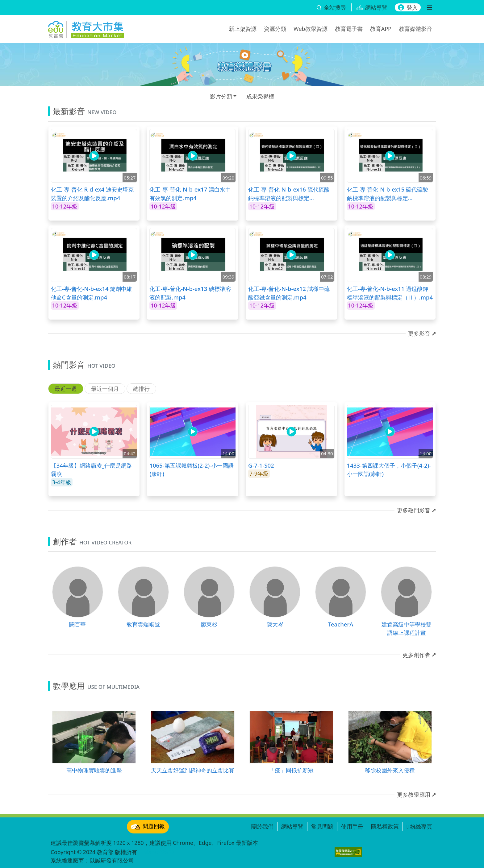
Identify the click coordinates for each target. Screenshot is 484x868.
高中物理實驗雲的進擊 (94, 770)
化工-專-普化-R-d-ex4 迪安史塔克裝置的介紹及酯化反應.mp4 (92, 194)
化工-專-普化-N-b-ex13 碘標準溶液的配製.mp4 (190, 293)
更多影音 (419, 333)
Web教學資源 (311, 29)
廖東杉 (209, 624)
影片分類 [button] (221, 96)
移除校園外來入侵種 (390, 770)
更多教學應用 (414, 795)
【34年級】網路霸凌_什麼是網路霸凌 (92, 470)
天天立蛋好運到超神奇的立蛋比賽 (193, 770)
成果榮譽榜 (260, 96)
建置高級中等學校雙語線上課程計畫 (407, 628)
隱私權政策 (385, 826)
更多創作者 (416, 655)
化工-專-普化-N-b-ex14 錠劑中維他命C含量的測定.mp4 (92, 293)
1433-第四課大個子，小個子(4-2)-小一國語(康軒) (389, 470)
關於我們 (262, 826)
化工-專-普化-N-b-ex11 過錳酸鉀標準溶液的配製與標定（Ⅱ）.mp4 (390, 293)
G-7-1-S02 (261, 465)
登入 (408, 7)
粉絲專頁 (419, 826)
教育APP (381, 29)
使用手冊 (352, 826)
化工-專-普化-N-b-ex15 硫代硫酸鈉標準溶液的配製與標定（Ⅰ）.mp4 (388, 194)
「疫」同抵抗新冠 (291, 770)
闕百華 (77, 624)
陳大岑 (275, 624)
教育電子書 (349, 29)
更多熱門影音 (414, 510)
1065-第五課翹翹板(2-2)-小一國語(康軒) (192, 470)
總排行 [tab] (141, 389)
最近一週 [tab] (66, 389)
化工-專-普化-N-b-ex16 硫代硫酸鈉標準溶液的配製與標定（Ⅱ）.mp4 (289, 194)
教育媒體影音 (415, 29)
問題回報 (148, 827)
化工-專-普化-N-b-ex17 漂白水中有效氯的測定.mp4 (190, 194)
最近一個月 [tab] (105, 389)
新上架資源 (243, 29)
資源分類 (275, 29)
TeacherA (341, 624)
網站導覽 (292, 826)
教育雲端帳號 (143, 624)
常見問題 (322, 826)
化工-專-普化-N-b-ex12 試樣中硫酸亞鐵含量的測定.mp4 (289, 293)
